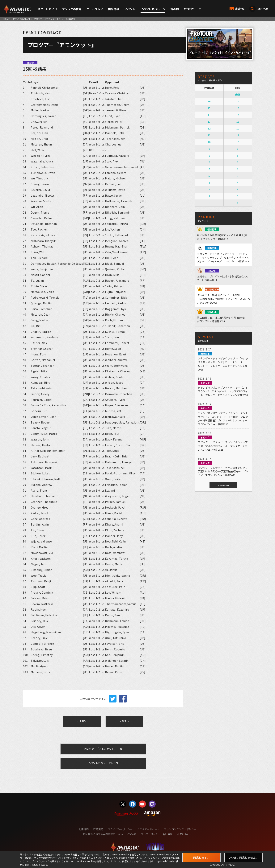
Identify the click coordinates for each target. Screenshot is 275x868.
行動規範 (98, 829)
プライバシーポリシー (120, 829)
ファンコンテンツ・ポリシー (180, 829)
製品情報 (114, 9)
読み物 (175, 9)
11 (209, 135)
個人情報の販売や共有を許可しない (103, 834)
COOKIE (132, 834)
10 (209, 142)
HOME (6, 19)
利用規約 (84, 829)
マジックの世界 (72, 9)
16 (209, 101)
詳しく (231, 864)
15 (209, 108)
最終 (238, 94)
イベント (130, 9)
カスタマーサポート (148, 829)
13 (209, 122)
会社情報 (167, 834)
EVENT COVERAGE (22, 19)
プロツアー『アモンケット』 (47, 19)
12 (209, 128)
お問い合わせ (184, 834)
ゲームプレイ (95, 9)
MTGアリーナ (193, 9)
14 (209, 115)
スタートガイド (47, 9)
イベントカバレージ (153, 9)
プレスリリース (149, 834)
